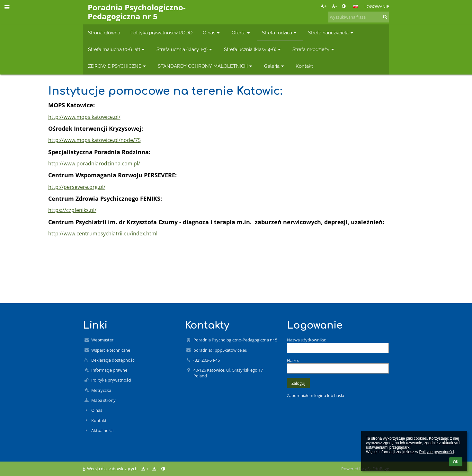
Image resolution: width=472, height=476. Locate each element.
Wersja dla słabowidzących (111, 469)
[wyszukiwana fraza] (359, 17)
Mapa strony (103, 400)
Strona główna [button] (104, 33)
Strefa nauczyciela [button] (331, 33)
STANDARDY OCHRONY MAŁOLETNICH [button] (206, 66)
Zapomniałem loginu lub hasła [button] (316, 395)
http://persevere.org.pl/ (77, 187)
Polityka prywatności (111, 380)
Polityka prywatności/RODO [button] (161, 33)
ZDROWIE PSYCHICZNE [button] (118, 66)
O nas (97, 410)
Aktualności (102, 430)
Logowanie (377, 6)
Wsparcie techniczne (111, 350)
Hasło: (293, 360)
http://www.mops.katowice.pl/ (84, 117)
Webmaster (102, 340)
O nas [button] (212, 33)
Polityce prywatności (436, 452)
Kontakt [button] (304, 66)
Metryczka (101, 390)
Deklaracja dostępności (113, 360)
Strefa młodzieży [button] (314, 49)
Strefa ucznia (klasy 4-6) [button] (253, 49)
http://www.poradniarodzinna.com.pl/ (94, 163)
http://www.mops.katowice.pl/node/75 (94, 140)
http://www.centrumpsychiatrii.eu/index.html (103, 234)
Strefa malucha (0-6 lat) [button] (117, 49)
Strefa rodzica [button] (280, 33)
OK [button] (456, 462)
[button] (355, 6)
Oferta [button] (242, 33)
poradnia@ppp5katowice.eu (220, 350)
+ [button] (323, 6)
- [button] (334, 6)
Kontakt (99, 420)
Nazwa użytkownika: (307, 340)
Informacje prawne (109, 370)
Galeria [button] (275, 66)
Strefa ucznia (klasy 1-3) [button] (185, 49)
